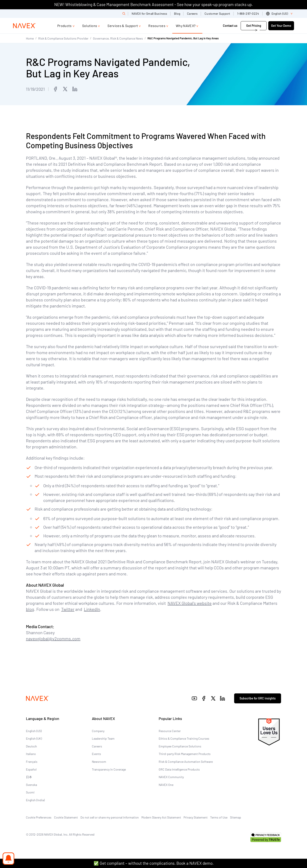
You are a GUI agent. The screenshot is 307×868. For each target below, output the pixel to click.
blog (30, 609)
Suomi (30, 792)
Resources (157, 26)
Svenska (31, 785)
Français (32, 762)
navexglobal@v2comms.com (53, 639)
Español (31, 769)
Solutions (90, 26)
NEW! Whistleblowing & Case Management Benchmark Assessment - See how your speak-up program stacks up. (153, 4)
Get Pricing (254, 26)
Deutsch (31, 746)
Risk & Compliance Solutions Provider (63, 38)
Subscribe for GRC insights (258, 698)
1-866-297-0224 (248, 14)
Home (30, 38)
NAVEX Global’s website (190, 603)
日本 (29, 777)
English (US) (34, 731)
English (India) (35, 800)
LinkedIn (92, 609)
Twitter (68, 609)
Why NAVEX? (186, 26)
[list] (280, 14)
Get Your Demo (281, 26)
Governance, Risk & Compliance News (118, 38)
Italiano (31, 754)
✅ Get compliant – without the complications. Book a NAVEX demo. (154, 863)
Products (65, 26)
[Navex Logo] (24, 26)
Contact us (230, 26)
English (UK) (34, 738)
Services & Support (123, 26)
